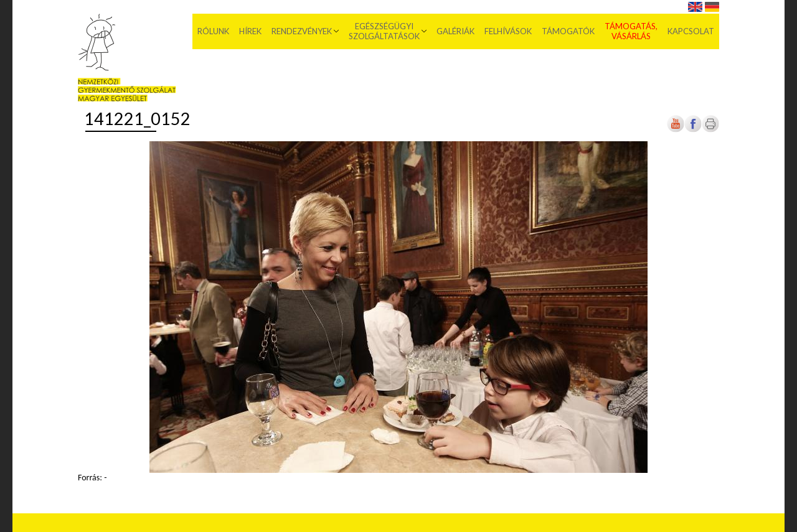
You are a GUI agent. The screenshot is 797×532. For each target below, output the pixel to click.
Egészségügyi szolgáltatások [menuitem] (384, 31)
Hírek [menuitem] (250, 31)
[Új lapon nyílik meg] (693, 130)
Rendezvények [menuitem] (302, 31)
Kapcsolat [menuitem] (691, 31)
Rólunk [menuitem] (213, 31)
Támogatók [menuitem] (568, 31)
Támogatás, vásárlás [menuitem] (631, 31)
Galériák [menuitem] (455, 31)
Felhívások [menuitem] (508, 31)
